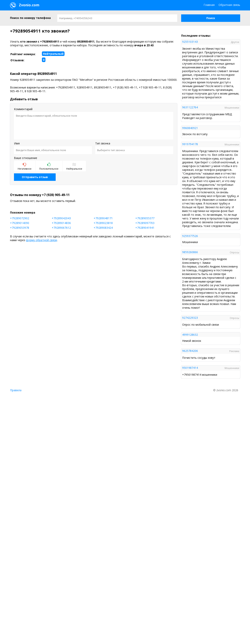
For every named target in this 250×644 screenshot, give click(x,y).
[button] (211, 18)
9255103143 (190, 42)
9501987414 (190, 368)
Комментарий (23, 109)
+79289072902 (20, 218)
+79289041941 (145, 228)
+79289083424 (103, 228)
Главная (209, 5)
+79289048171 (103, 218)
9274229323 (190, 318)
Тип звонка (103, 143)
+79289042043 (61, 218)
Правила (16, 390)
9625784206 (190, 351)
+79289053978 (20, 228)
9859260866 (190, 252)
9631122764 (190, 107)
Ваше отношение (26, 158)
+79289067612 (61, 228)
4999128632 (190, 335)
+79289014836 (61, 223)
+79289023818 (103, 223)
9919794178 (190, 144)
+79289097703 (145, 223)
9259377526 (190, 236)
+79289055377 (145, 218)
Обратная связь (229, 5)
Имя (17, 143)
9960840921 (190, 128)
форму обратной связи (42, 240)
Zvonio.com (25, 5)
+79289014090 (20, 223)
